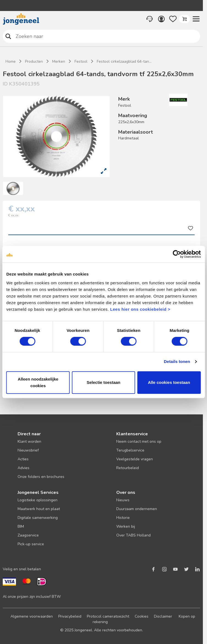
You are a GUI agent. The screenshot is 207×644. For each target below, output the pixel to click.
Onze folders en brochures (41, 477)
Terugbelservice (130, 450)
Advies (24, 468)
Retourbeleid (128, 468)
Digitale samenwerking (38, 518)
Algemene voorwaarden (32, 616)
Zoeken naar (8, 36)
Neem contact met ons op (139, 441)
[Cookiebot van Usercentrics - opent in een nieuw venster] (177, 254)
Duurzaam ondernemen (137, 509)
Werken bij (126, 526)
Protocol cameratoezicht (108, 616)
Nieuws (123, 500)
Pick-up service (31, 544)
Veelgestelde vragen (135, 459)
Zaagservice (28, 535)
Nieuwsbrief (28, 450)
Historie (123, 518)
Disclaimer (163, 616)
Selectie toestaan (103, 382)
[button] (196, 19)
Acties (23, 459)
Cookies (142, 616)
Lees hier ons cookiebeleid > (140, 309)
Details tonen (177, 361)
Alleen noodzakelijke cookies (38, 382)
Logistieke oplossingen (38, 500)
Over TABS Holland (133, 535)
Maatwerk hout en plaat (39, 509)
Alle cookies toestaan (169, 382)
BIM (21, 526)
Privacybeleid (70, 616)
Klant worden (29, 441)
